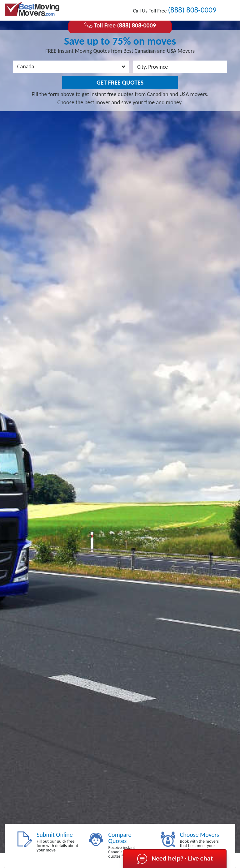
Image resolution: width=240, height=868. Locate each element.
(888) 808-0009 (192, 10)
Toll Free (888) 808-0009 (120, 25)
